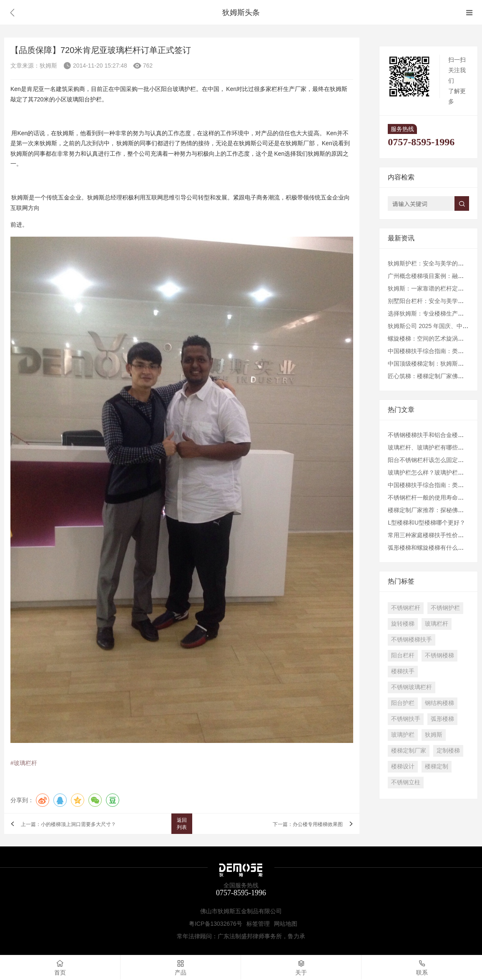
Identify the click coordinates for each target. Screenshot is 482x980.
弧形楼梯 (442, 719)
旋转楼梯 (403, 624)
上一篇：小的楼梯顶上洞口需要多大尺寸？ (68, 824)
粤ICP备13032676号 (216, 924)
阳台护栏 (403, 703)
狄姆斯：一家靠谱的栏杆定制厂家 (432, 288)
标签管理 (258, 924)
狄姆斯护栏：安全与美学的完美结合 (434, 263)
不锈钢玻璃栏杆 (412, 687)
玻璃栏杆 (437, 624)
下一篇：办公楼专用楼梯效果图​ (308, 824)
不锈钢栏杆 (406, 608)
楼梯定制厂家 (409, 750)
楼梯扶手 (403, 671)
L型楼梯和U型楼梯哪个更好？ (427, 523)
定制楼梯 (448, 750)
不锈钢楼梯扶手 (412, 639)
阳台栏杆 (403, 655)
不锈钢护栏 (445, 608)
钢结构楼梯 (439, 703)
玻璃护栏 (403, 735)
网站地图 (286, 924)
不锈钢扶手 (406, 719)
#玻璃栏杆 (24, 763)
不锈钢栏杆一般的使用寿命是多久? (433, 498)
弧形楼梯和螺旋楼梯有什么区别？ (432, 548)
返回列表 (182, 824)
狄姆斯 (434, 735)
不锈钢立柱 (406, 782)
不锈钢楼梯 (439, 655)
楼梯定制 (437, 766)
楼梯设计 (403, 766)
